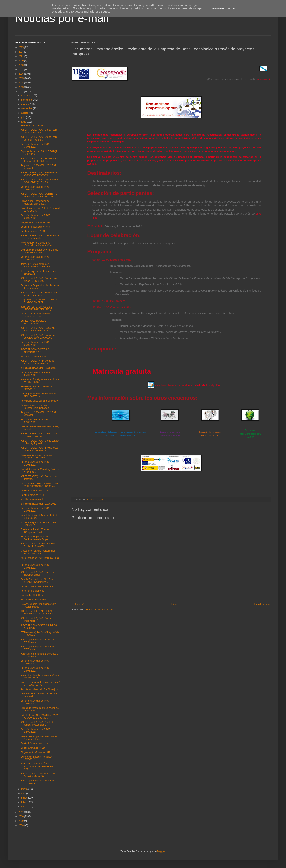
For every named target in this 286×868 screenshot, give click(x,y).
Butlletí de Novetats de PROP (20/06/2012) (36, 509)
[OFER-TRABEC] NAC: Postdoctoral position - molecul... (39, 294)
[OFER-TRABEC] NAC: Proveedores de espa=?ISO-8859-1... (39, 160)
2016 (21, 74)
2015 (21, 78)
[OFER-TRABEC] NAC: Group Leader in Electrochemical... (40, 435)
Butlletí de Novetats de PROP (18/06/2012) (36, 662)
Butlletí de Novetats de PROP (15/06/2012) (36, 702)
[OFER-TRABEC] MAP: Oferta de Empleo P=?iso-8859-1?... (38, 362)
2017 (21, 69)
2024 (21, 52)
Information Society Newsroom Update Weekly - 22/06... (40, 381)
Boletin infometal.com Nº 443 (35, 227)
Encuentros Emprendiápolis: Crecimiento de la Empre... (35, 538)
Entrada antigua (262, 604)
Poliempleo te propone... (33, 591)
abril (24, 793)
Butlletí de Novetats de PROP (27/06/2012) (36, 258)
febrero (25, 802)
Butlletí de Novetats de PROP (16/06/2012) (36, 669)
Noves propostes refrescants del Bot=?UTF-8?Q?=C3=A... (40, 684)
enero (24, 807)
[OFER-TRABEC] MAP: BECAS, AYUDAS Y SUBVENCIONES (37, 612)
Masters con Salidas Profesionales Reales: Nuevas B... (38, 552)
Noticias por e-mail (62, 18)
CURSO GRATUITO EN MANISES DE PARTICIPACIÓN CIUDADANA (40, 485)
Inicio (174, 604)
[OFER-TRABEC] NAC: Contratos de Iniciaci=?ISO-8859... (39, 279)
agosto (25, 113)
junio (24, 122)
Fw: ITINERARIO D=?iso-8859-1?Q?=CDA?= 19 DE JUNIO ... (39, 716)
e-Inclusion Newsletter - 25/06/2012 (38, 368)
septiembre (27, 108)
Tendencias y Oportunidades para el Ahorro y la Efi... (39, 738)
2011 (21, 812)
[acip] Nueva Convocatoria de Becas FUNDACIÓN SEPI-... (39, 301)
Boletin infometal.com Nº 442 (35, 490)
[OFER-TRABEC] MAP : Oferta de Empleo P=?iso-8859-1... (38, 545)
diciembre (26, 95)
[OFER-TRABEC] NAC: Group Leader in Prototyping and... (40, 442)
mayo (24, 789)
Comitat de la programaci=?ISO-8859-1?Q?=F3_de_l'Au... (40, 251)
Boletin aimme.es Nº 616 (33, 748)
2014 (21, 83)
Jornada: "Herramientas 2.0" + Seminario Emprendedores (36, 265)
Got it (232, 8)
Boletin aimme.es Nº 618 (33, 231)
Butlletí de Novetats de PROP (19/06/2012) (36, 566)
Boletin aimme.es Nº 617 (33, 495)
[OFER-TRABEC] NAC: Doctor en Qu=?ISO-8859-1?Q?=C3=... (38, 337)
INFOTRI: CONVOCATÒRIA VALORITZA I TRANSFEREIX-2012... (37, 766)
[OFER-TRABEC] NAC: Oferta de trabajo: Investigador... (37, 723)
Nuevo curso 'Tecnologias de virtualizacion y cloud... (35, 202)
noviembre (27, 100)
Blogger (161, 851)
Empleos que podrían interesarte (37, 586)
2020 (21, 61)
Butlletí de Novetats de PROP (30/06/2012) (36, 145)
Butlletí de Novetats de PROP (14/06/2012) (36, 731)
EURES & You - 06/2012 (33, 126)
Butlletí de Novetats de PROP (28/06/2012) (36, 217)
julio (24, 117)
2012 (21, 91)
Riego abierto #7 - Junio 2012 (35, 752)
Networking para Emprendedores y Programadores (38, 605)
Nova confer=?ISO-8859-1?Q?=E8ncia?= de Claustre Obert (37, 244)
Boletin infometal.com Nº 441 (35, 743)
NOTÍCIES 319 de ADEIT (33, 600)
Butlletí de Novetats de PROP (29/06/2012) (36, 188)
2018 (21, 65)
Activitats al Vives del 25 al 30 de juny (40, 401)
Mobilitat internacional (32, 499)
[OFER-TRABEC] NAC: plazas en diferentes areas (38, 573)
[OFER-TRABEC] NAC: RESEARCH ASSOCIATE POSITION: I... (39, 174)
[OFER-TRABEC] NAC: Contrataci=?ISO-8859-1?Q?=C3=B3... (39, 181)
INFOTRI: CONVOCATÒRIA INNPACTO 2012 (35, 351)
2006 (21, 825)
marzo (25, 798)
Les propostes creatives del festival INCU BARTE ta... (38, 395)
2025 (21, 47)
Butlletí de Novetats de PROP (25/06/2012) (36, 374)
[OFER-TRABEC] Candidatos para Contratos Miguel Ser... (38, 775)
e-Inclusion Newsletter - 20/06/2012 (38, 504)
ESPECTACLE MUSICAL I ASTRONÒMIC (34, 322)
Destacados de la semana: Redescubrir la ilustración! (35, 407)
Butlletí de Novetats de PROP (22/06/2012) (36, 421)
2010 (21, 816)
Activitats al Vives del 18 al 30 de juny (40, 689)
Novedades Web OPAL (32, 595)
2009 (21, 821)
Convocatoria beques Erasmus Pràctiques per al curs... (36, 456)
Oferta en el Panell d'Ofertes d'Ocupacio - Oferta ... (35, 531)
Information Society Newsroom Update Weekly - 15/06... (40, 676)
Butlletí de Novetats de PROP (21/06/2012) (36, 463)
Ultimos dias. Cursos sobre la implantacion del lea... (35, 315)
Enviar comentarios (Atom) (99, 610)
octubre (25, 104)
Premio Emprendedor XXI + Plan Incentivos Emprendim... (37, 581)
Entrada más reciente (83, 604)
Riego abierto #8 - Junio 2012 (35, 222)
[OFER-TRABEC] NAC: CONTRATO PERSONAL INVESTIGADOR (39, 195)
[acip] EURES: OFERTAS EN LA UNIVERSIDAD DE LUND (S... (37, 308)
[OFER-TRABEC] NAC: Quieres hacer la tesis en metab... (40, 237)
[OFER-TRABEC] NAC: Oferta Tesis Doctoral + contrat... (39, 131)
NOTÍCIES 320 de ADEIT (33, 356)
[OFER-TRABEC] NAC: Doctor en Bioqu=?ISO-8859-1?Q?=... (38, 329)
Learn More (218, 8)
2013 (21, 87)
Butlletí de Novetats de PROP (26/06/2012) (36, 343)
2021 (21, 56)
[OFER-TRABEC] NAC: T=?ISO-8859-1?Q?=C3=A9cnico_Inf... (40, 449)
